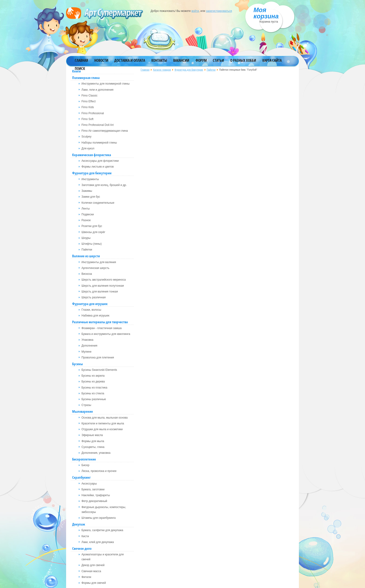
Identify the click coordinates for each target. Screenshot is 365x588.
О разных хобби (243, 60)
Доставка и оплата (130, 60)
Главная (81, 60)
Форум (201, 60)
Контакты (159, 60)
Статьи (218, 60)
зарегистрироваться (219, 11)
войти (195, 11)
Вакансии (181, 60)
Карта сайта (272, 60)
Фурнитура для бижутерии (189, 70)
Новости (101, 60)
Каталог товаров (162, 70)
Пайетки (211, 70)
